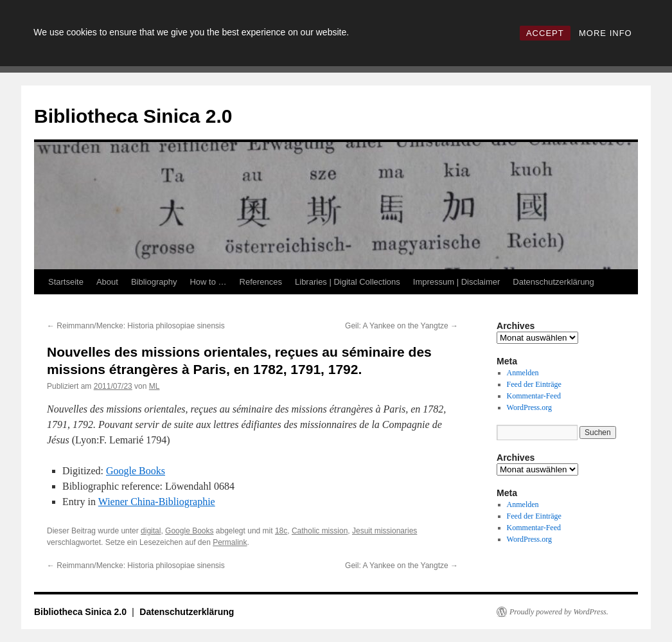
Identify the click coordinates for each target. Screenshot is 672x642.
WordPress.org (529, 407)
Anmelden (523, 373)
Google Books (136, 471)
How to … (208, 282)
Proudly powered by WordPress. (559, 612)
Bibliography (154, 282)
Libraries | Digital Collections (348, 282)
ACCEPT (545, 33)
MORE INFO (606, 33)
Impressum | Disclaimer (457, 282)
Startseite (66, 282)
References (261, 282)
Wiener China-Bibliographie (157, 502)
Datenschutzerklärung (553, 282)
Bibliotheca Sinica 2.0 (133, 116)
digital (151, 531)
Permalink (230, 542)
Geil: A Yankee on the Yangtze (402, 326)
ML (155, 386)
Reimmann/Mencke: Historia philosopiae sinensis (136, 326)
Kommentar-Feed (534, 396)
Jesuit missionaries (385, 531)
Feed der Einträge (534, 384)
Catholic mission (320, 531)
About (107, 282)
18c (281, 531)
